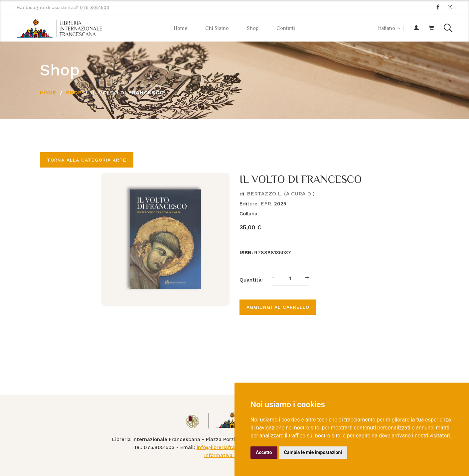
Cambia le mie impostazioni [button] (313, 452)
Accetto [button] (264, 452)
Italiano (387, 28)
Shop (253, 28)
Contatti (286, 28)
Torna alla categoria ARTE (87, 160)
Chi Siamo (217, 28)
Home (180, 28)
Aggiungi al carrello (278, 307)
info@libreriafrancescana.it (230, 447)
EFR (266, 204)
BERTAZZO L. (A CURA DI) (281, 194)
